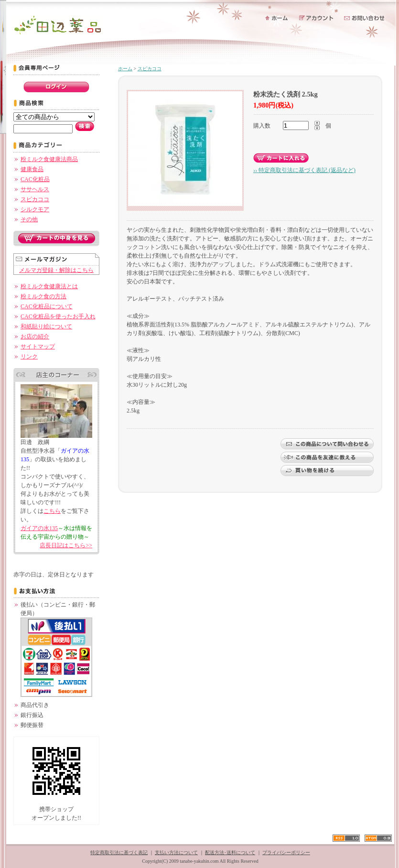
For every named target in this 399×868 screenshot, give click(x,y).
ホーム (125, 69)
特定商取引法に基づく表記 (119, 852)
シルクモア (35, 209)
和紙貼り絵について (46, 326)
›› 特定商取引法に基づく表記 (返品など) (304, 170)
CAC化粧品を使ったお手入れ (58, 316)
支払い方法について (176, 852)
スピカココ (35, 199)
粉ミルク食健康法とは (49, 286)
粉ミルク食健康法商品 (49, 159)
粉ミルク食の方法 (43, 296)
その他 (29, 219)
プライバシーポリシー (286, 852)
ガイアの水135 (39, 528)
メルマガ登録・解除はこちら (56, 270)
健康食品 (32, 169)
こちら (52, 511)
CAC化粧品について (47, 306)
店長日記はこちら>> (66, 545)
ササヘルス (35, 189)
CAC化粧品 (35, 179)
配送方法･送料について (230, 852)
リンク (29, 357)
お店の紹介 (35, 336)
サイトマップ (38, 347)
